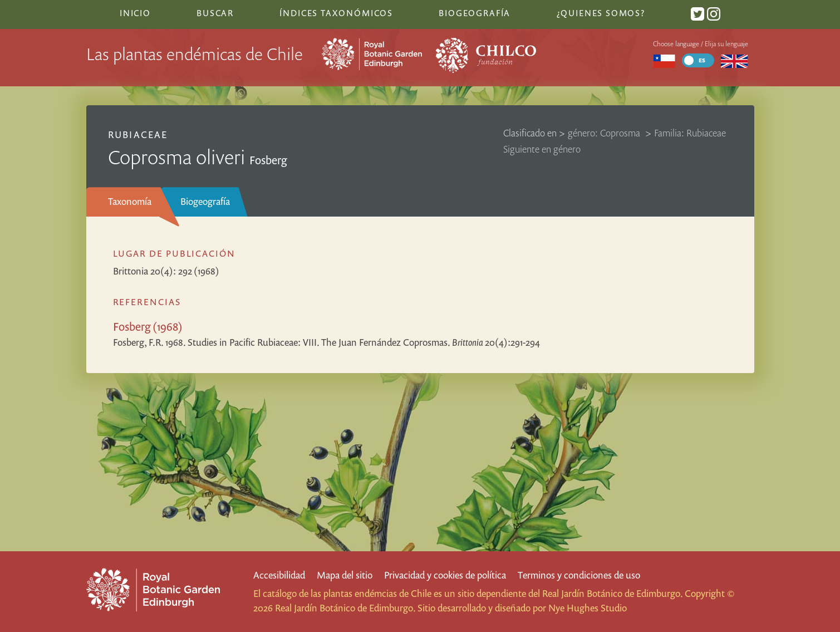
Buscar (215, 13)
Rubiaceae (137, 134)
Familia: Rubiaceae (690, 133)
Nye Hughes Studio (588, 608)
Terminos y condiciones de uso (579, 575)
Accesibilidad (279, 575)
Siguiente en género (542, 149)
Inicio (135, 13)
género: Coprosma (605, 133)
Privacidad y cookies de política (445, 575)
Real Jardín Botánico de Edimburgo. (612, 593)
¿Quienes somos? (601, 13)
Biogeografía (205, 201)
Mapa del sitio (345, 575)
